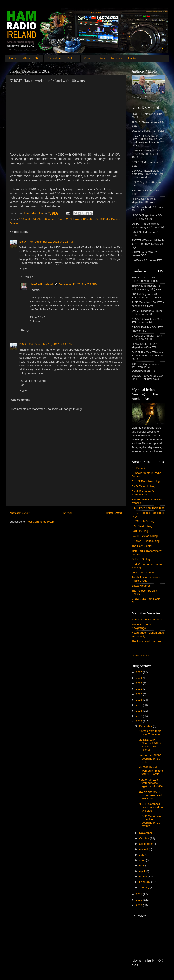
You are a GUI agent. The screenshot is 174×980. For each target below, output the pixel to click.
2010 (139, 900)
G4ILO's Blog (140, 531)
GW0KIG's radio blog (145, 536)
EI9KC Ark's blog (142, 526)
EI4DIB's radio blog (143, 486)
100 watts (25, 219)
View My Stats (140, 656)
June (143, 860)
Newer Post (19, 513)
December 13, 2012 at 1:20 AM (54, 344)
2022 (139, 683)
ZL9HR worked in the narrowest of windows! (150, 795)
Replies (28, 277)
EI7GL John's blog (143, 521)
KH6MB (105, 219)
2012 (139, 721)
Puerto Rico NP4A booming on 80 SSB (150, 758)
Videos (88, 58)
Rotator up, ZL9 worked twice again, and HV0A (151, 783)
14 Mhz (37, 219)
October (145, 838)
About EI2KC (32, 58)
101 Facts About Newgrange (142, 626)
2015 (139, 705)
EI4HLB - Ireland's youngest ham (143, 493)
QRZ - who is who (143, 572)
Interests (116, 58)
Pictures (72, 58)
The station (54, 58)
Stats (102, 58)
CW (60, 219)
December (146, 726)
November (146, 833)
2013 (139, 716)
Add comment (20, 400)
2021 (139, 689)
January (145, 888)
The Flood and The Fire (146, 641)
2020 (139, 694)
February (145, 882)
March (143, 877)
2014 (139, 711)
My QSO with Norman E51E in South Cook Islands (150, 745)
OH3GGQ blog (141, 559)
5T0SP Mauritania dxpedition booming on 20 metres (150, 821)
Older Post (113, 513)
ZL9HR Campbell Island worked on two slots (151, 807)
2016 (139, 700)
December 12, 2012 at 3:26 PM (54, 242)
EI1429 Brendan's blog (146, 481)
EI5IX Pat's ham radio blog (148, 508)
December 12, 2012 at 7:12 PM (78, 284)
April (142, 871)
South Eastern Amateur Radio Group (146, 579)
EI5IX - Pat (26, 242)
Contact (133, 58)
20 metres (50, 219)
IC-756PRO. (91, 219)
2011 (139, 894)
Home (13, 58)
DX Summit (139, 468)
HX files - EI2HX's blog (146, 541)
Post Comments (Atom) (41, 522)
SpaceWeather (141, 586)
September (146, 844)
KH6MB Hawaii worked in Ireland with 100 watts (151, 771)
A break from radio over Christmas (150, 733)
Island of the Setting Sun (147, 619)
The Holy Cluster (142, 546)
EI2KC (68, 219)
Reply (23, 269)
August (144, 849)
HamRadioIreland (41, 284)
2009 (139, 905)
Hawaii (78, 219)
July (142, 855)
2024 (139, 678)
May (142, 866)
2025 (139, 672)
